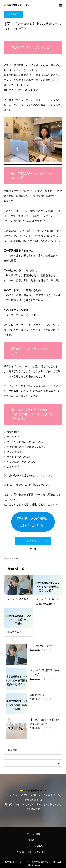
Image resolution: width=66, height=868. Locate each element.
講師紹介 (33, 840)
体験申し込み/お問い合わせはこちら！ (33, 522)
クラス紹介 (13, 14)
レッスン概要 (33, 834)
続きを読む (33, 541)
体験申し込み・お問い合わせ (33, 852)
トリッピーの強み (33, 846)
